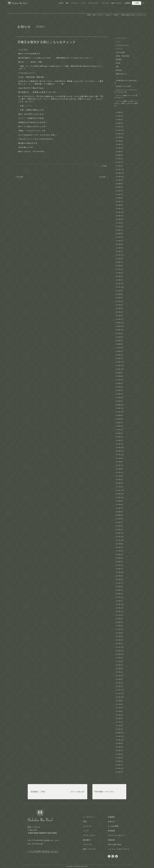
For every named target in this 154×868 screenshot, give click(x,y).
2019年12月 (120, 362)
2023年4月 (119, 241)
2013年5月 (119, 629)
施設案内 (119, 59)
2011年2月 (119, 726)
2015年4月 (119, 558)
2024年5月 (119, 194)
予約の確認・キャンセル (104, 792)
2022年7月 (119, 262)
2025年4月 (119, 155)
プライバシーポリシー (117, 835)
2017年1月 (119, 487)
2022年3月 (119, 276)
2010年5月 (119, 758)
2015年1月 (119, 569)
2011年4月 (119, 718)
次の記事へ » (103, 177)
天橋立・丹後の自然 (123, 56)
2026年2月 (119, 120)
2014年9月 (119, 576)
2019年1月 (119, 401)
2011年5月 (119, 715)
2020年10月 (120, 330)
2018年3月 (119, 437)
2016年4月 (119, 519)
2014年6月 (119, 587)
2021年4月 (119, 308)
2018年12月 (120, 405)
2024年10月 (120, 177)
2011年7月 (119, 708)
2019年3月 (119, 394)
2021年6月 (119, 301)
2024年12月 (120, 169)
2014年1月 (119, 601)
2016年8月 (119, 505)
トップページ (89, 817)
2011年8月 (119, 704)
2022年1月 (119, 280)
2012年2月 (119, 683)
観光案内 (87, 840)
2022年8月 (119, 259)
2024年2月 (119, 205)
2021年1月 (119, 319)
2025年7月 (119, 145)
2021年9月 (119, 291)
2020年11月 (120, 326)
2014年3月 (119, 594)
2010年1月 (119, 772)
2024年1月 (119, 209)
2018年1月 (119, 444)
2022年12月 (120, 255)
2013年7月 (119, 622)
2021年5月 (119, 305)
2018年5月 (119, 430)
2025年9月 (119, 137)
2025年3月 (119, 159)
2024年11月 (120, 173)
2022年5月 (119, 269)
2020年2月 (119, 355)
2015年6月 (119, 551)
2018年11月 (120, 408)
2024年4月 (119, 198)
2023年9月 (119, 223)
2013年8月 (119, 619)
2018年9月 (119, 415)
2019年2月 (119, 398)
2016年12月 (120, 490)
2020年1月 (119, 358)
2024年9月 (119, 180)
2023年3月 (119, 244)
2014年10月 (120, 572)
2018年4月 (119, 433)
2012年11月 (120, 651)
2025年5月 (119, 152)
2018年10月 (120, 412)
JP (143, 3)
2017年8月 (119, 462)
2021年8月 (119, 294)
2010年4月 (119, 761)
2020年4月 (119, 351)
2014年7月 (119, 583)
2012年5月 (119, 672)
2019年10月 (120, 369)
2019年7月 (119, 380)
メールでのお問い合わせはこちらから (43, 851)
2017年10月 (120, 455)
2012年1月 (119, 686)
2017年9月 (119, 458)
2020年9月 (119, 333)
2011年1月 (119, 729)
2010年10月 (120, 740)
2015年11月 (120, 537)
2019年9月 (119, 373)
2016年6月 (119, 512)
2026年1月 (119, 123)
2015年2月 (119, 565)
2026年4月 (119, 112)
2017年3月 (119, 480)
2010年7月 (119, 751)
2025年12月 (120, 127)
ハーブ (84, 3)
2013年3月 (119, 636)
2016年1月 (119, 530)
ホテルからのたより (123, 45)
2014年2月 (119, 597)
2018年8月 (119, 419)
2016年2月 (119, 526)
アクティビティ (94, 3)
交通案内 (128, 3)
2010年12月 (120, 733)
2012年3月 (119, 679)
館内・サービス (117, 3)
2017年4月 (119, 476)
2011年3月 (119, 722)
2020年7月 (119, 341)
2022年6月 (119, 266)
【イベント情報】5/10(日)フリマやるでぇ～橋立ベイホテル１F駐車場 (126, 103)
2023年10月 (120, 219)
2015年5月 (119, 554)
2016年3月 (119, 522)
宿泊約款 (111, 840)
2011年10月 (120, 697)
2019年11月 (120, 366)
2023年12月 (120, 212)
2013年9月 (119, 615)
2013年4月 (119, 633)
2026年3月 (119, 116)
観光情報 (119, 70)
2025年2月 (119, 162)
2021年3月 (119, 312)
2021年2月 (119, 316)
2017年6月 (119, 469)
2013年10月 (120, 612)
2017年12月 (120, 447)
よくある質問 (113, 826)
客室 (67, 3)
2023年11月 (120, 216)
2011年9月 (119, 701)
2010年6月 (119, 754)
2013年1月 (119, 644)
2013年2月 (119, 640)
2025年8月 (119, 141)
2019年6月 (119, 383)
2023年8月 (119, 226)
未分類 (105, 166)
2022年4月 (119, 273)
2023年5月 (119, 237)
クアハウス (105, 3)
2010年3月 (119, 765)
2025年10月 (120, 134)
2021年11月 (120, 284)
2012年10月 (120, 654)
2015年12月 (120, 533)
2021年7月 (119, 298)
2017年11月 (120, 451)
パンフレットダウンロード (119, 849)
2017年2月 (119, 483)
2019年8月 (119, 376)
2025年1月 (119, 166)
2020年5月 (119, 348)
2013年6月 (119, 626)
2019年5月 (119, 387)
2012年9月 (119, 658)
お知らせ (111, 822)
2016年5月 (119, 515)
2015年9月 (119, 544)
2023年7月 (119, 230)
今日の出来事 (120, 52)
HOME (61, 3)
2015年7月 (119, 547)
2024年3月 (119, 201)
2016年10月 (120, 497)
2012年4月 (119, 676)
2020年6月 (119, 344)
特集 (117, 67)
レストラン (75, 3)
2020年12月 (120, 323)
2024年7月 (119, 187)
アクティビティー (122, 38)
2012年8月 (119, 661)
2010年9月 (119, 743)
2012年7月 (119, 665)
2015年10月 (120, 540)
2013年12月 (120, 604)
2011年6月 (119, 711)
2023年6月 (119, 234)
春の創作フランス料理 (123, 86)
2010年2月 (119, 768)
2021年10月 (120, 287)
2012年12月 (120, 647)
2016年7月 (119, 508)
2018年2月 (119, 440)
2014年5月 (119, 590)
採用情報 (111, 831)
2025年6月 (119, 148)
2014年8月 (119, 579)
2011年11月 (120, 693)
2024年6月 (119, 191)
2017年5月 (119, 472)
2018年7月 (119, 423)
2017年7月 (119, 465)
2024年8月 (119, 184)
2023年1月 (119, 251)
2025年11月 (120, 130)
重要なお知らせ (121, 74)
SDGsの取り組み (115, 844)
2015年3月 (119, 562)
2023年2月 (119, 248)
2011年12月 (120, 690)
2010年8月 (119, 747)
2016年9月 (119, 501)
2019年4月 (119, 390)
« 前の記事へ (20, 177)
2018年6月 (119, 426)
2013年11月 (120, 608)
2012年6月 (119, 669)
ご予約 (137, 3)
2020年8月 (119, 337)
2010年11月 (120, 736)
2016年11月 (120, 494)
